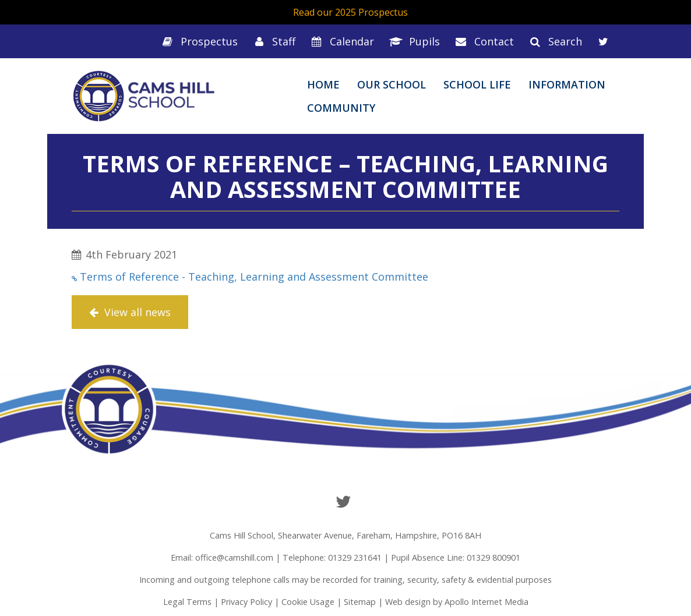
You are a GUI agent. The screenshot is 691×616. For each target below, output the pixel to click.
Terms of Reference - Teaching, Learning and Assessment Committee (254, 277)
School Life (477, 84)
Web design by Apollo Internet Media (457, 602)
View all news (130, 312)
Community (341, 108)
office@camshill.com (234, 557)
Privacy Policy (246, 602)
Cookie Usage (308, 602)
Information (567, 84)
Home (323, 84)
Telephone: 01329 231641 (332, 557)
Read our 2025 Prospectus (350, 12)
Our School (392, 84)
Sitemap (360, 602)
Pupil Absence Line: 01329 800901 (456, 557)
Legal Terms (187, 602)
